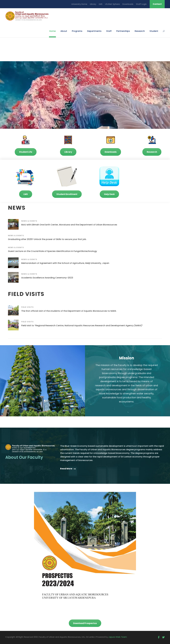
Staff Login (141, 4)
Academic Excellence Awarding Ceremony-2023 (47, 278)
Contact (157, 4)
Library (93, 4)
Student (154, 31)
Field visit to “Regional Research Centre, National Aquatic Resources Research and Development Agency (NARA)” (82, 326)
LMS (101, 4)
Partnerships (123, 31)
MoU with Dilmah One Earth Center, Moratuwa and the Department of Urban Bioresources (69, 225)
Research (140, 31)
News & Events (29, 221)
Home (52, 31)
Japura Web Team (118, 637)
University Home (79, 4)
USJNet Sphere (112, 4)
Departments (94, 31)
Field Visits (27, 307)
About (64, 31)
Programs (77, 31)
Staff (109, 31)
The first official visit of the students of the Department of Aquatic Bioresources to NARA (69, 311)
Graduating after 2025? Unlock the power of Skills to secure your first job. (47, 239)
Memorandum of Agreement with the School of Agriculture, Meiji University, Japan (65, 263)
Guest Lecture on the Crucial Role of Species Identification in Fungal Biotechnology (52, 251)
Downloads (128, 4)
